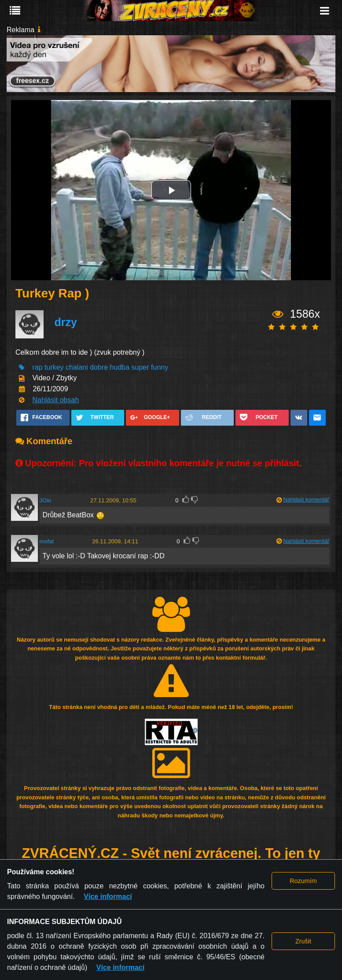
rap (37, 367)
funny (160, 367)
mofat (47, 541)
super (140, 367)
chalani (77, 367)
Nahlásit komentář (306, 499)
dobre (99, 367)
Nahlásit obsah (55, 400)
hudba (120, 367)
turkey (54, 367)
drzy (65, 322)
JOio (46, 500)
